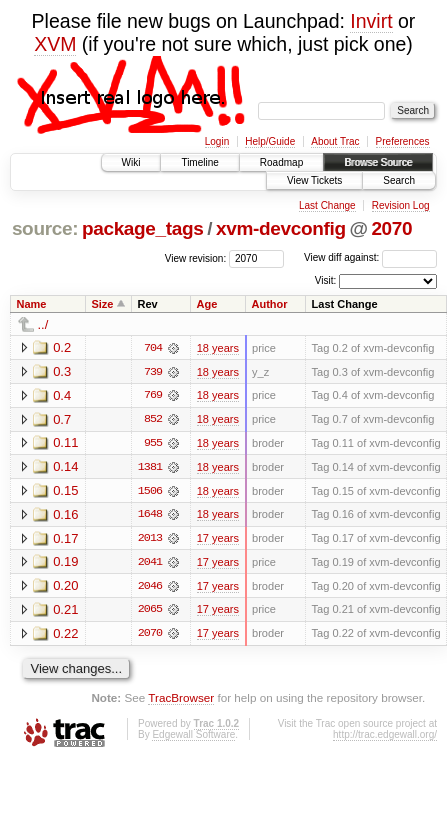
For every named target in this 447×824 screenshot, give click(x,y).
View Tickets (314, 180)
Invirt (371, 21)
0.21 (65, 611)
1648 (150, 516)
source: (45, 228)
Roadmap (281, 162)
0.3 (62, 371)
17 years (218, 540)
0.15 (65, 491)
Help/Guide (270, 141)
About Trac (335, 141)
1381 (150, 468)
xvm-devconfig (281, 228)
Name (32, 304)
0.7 (62, 419)
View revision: (196, 257)
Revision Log (401, 205)
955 (153, 444)
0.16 (65, 515)
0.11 (65, 443)
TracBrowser (181, 700)
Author (270, 304)
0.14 (65, 467)
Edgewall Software (193, 737)
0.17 (65, 539)
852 (153, 420)
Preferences (403, 141)
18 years (218, 348)
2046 (150, 588)
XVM (55, 44)
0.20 (65, 587)
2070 (391, 228)
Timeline (199, 162)
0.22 (65, 635)
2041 (150, 564)
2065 (150, 612)
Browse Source (378, 162)
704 (153, 348)
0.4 (62, 395)
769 (153, 396)
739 (153, 372)
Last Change (327, 205)
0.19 (65, 563)
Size (102, 304)
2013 (150, 540)
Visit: (326, 280)
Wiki (131, 162)
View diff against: (370, 257)
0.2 (62, 347)
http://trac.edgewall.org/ (385, 737)
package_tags (143, 228)
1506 (150, 492)
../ (43, 324)
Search (399, 180)
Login (217, 141)
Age (207, 304)
